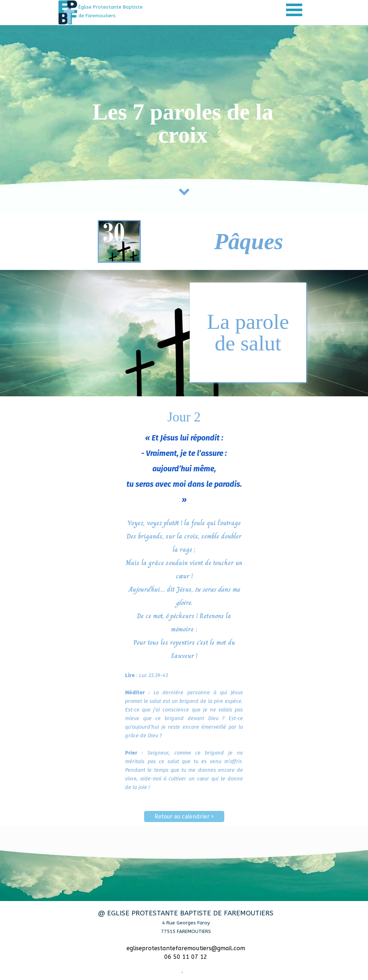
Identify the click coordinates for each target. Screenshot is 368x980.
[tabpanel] (117, 11)
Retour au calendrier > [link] (184, 816)
